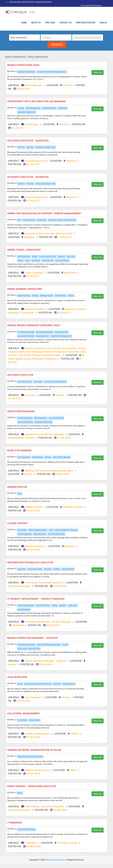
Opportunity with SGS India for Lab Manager (37, 101)
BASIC (20, 793)
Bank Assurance (24, 296)
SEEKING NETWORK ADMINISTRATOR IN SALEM (35, 750)
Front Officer (22, 720)
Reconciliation (34, 720)
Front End (57, 684)
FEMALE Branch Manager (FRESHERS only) (34, 325)
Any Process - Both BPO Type (29, 649)
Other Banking (60, 296)
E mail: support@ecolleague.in (90, 5)
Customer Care (48, 261)
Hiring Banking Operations (25, 289)
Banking (35, 296)
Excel (20, 494)
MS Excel (30, 147)
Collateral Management (24, 713)
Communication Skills (47, 257)
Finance (71, 296)
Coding (55, 605)
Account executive (25, 382)
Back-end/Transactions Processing (38, 684)
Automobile (22, 530)
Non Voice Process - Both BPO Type (62, 220)
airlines (20, 261)
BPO (19, 220)
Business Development (26, 72)
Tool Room (36, 261)
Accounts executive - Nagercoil (28, 141)
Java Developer (18, 677)
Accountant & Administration (55, 382)
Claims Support (18, 523)
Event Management (33, 108)
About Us (36, 23)
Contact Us (66, 23)
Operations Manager (21, 411)
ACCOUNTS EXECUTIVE (21, 375)
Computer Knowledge (26, 332)
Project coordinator (25, 418)
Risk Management (25, 534)
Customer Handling (56, 418)
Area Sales (71, 257)
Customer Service (49, 108)
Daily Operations (29, 220)
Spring (20, 684)
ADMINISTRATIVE (17, 487)
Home (24, 23)
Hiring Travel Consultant (24, 250)
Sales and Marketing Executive (49, 645)
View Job (97, 73)
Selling (35, 257)
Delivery (48, 457)
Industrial (61, 257)
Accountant (38, 382)
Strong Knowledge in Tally (45, 147)
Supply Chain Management (61, 336)
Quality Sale (62, 108)
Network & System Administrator (30, 757)
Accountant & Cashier (26, 336)
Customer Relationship (43, 422)
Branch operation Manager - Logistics (33, 638)
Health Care (73, 605)
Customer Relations (25, 422)
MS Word (21, 147)
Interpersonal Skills (35, 569)
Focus (27, 261)
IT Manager (15, 823)
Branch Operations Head (24, 65)
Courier (65, 645)
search (57, 45)
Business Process (43, 605)
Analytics (63, 605)
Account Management (45, 332)
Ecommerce (42, 220)
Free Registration (86, 23)
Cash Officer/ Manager (62, 457)
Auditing (57, 569)
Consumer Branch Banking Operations (52, 72)
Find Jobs (50, 23)
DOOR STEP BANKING (20, 450)
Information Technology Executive (31, 562)
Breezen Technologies (55, 860)
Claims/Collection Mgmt (38, 530)
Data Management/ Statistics (66, 530)
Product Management (26, 605)
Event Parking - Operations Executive (32, 786)
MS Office (48, 569)
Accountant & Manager (26, 829)
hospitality (22, 569)
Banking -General (46, 296)
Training (21, 108)
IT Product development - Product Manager (36, 599)
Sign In (103, 23)
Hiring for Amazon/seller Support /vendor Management (45, 213)
